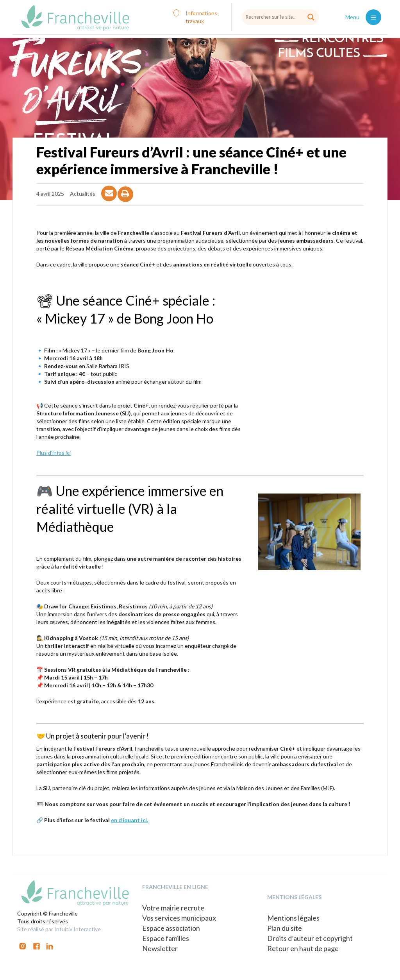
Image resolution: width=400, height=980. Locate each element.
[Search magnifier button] (311, 17)
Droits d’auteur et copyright (310, 938)
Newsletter (160, 948)
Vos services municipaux (179, 918)
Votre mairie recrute (173, 908)
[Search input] (280, 17)
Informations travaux (201, 17)
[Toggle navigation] (373, 17)
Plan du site (285, 928)
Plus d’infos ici (54, 453)
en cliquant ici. (129, 820)
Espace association (171, 928)
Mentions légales (293, 918)
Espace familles (166, 938)
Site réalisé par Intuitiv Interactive (59, 929)
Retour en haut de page (303, 948)
